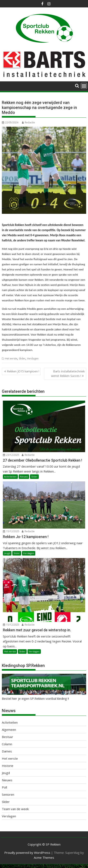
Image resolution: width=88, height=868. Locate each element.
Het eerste (11, 359)
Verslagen (33, 359)
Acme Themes (44, 857)
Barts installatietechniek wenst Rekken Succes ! (68, 374)
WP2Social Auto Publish (28, 866)
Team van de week (15, 809)
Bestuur (7, 737)
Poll (4, 787)
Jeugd (7, 553)
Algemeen (9, 730)
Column (7, 744)
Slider (22, 359)
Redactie (28, 122)
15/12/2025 (11, 531)
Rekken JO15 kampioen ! (23, 371)
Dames (7, 751)
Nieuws (24, 477)
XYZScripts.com (65, 866)
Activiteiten (10, 477)
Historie (8, 766)
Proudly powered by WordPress (27, 853)
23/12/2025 (11, 455)
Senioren (8, 794)
